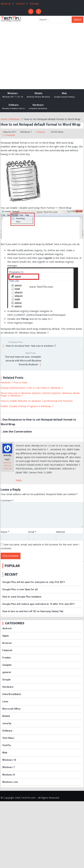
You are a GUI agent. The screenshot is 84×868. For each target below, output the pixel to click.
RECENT (11, 574)
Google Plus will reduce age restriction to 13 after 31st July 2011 (38, 604)
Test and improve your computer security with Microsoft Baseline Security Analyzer (23, 361)
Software (13, 107)
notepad (41, 132)
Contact (20, 4)
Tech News (8, 738)
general (7, 672)
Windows (13, 95)
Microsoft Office (11, 709)
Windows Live (10, 782)
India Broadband (12, 694)
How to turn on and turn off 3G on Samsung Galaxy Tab (33, 611)
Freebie (6, 658)
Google (6, 680)
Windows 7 (26, 132)
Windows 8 (8, 775)
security (7, 723)
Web (64, 95)
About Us (6, 4)
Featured (7, 650)
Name (5, 532)
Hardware (38, 107)
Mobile (38, 95)
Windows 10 (9, 760)
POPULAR (12, 566)
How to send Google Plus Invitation (22, 597)
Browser (7, 643)
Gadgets (7, 665)
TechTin (7, 745)
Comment (7, 500)
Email (32, 532)
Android (7, 629)
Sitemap (34, 4)
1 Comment (9, 135)
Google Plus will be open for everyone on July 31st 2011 (34, 582)
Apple (5, 636)
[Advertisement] (31, 56)
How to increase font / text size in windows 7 (31, 346)
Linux (5, 702)
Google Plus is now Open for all (20, 589)
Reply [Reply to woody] (19, 480)
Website (60, 532)
